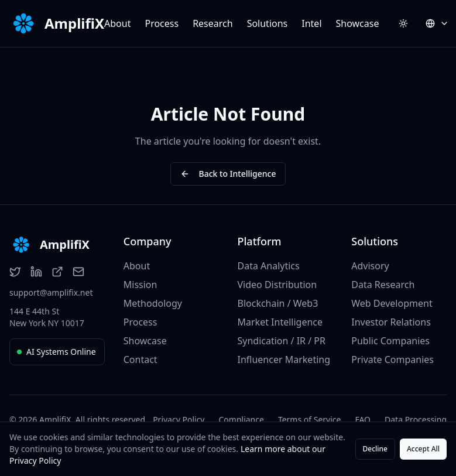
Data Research (383, 285)
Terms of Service (310, 420)
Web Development (392, 303)
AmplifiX (74, 23)
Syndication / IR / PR (282, 341)
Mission (140, 285)
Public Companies (390, 341)
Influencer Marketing (284, 359)
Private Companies (392, 359)
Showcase (358, 23)
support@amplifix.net (51, 292)
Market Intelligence (280, 322)
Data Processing (416, 420)
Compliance (241, 420)
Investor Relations (391, 322)
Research (213, 23)
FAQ (363, 420)
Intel (311, 23)
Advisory (370, 266)
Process (162, 23)
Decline (375, 449)
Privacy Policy (179, 420)
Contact (140, 359)
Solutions (268, 23)
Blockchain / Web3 (278, 303)
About (117, 23)
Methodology (153, 303)
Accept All (423, 449)
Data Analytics (269, 266)
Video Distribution (277, 285)
